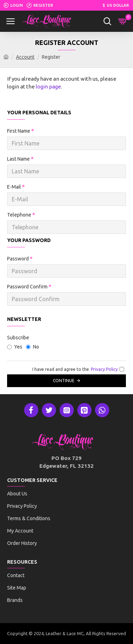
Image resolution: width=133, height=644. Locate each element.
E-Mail (14, 187)
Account (25, 57)
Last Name (18, 159)
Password (18, 259)
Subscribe (18, 338)
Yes (15, 347)
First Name (19, 131)
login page (48, 87)
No (32, 347)
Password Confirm (27, 287)
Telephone (19, 215)
